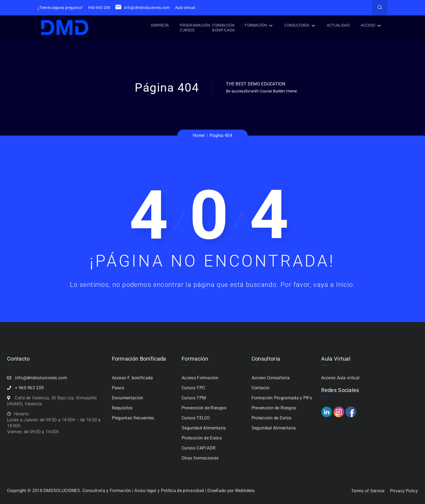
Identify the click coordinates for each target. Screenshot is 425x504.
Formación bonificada (223, 28)
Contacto (260, 388)
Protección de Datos (202, 438)
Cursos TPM (194, 398)
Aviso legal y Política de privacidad (169, 491)
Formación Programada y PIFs (282, 398)
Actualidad (338, 25)
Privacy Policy (404, 491)
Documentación (128, 398)
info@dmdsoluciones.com (143, 8)
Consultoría (297, 25)
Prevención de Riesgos (204, 408)
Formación (256, 25)
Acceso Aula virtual (340, 378)
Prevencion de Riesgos (274, 408)
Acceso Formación (200, 378)
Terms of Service (368, 491)
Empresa (160, 25)
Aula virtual (185, 8)
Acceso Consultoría (271, 378)
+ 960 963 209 (29, 388)
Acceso (368, 25)
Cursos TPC (193, 388)
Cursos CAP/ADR (199, 448)
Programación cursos (195, 28)
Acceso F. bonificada (133, 378)
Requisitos (122, 408)
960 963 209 (99, 8)
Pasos (118, 388)
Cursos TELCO (196, 418)
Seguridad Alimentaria (204, 428)
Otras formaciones (200, 458)
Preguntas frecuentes (133, 418)
